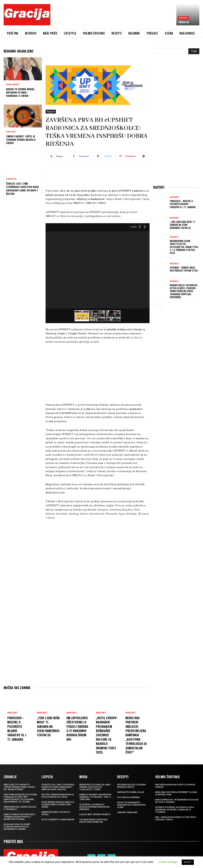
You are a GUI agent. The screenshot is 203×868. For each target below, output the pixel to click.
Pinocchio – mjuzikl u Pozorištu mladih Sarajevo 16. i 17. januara (17, 728)
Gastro (11, 132)
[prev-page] (156, 305)
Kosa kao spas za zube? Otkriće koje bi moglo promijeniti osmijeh (17, 827)
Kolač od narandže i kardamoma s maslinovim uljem (131, 805)
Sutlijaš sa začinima (128, 797)
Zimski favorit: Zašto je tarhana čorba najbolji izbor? (21, 140)
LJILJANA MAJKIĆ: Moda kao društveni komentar (94, 821)
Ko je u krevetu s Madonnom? (58, 820)
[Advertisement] (120, 16)
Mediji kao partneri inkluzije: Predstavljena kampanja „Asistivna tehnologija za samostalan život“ (137, 735)
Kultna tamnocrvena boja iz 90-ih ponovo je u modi (58, 796)
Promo (174, 237)
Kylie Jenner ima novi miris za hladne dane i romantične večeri (58, 805)
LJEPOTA (11, 179)
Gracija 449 (184, 22)
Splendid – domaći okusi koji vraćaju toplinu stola (183, 268)
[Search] (194, 51)
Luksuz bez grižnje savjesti (95, 814)
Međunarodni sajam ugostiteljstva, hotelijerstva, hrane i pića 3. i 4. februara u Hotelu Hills (183, 247)
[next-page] (161, 305)
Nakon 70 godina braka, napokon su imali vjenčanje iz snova (21, 92)
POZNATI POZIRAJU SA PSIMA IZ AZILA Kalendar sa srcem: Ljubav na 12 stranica (175, 810)
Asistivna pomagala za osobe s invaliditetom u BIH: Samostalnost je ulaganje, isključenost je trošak (20, 798)
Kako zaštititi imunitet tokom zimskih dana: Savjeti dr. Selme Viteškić (20, 787)
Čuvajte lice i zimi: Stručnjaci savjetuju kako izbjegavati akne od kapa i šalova (23, 188)
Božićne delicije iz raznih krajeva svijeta (131, 786)
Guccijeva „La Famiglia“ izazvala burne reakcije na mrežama (94, 807)
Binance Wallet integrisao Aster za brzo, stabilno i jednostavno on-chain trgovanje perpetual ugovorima (183, 290)
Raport (51, 112)
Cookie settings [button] (168, 862)
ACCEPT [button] (188, 862)
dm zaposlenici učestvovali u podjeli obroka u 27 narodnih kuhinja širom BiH (78, 731)
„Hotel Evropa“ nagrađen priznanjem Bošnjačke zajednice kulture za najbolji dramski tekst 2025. (107, 735)
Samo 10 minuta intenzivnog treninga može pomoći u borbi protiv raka (19, 817)
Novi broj (184, 18)
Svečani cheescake (127, 812)
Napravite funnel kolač (131, 792)
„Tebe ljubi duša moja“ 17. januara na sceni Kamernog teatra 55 (48, 728)
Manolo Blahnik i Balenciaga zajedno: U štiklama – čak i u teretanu (95, 797)
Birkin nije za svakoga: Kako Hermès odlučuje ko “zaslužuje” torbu (95, 787)
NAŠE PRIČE (13, 85)
